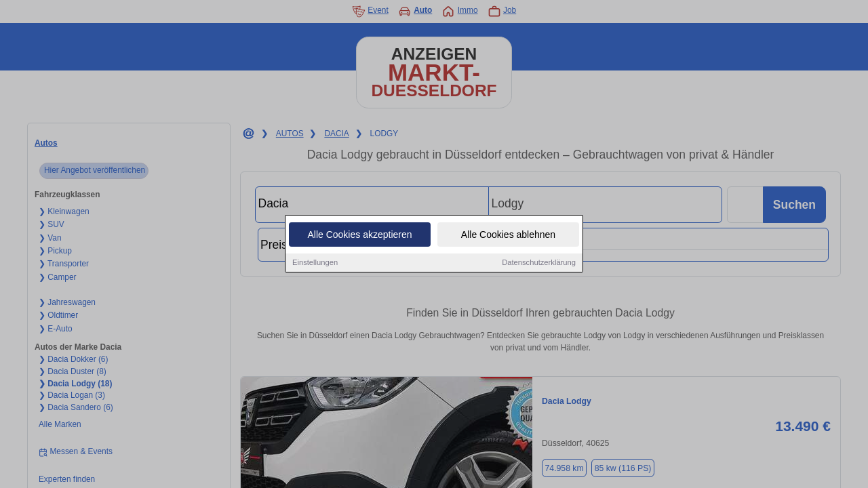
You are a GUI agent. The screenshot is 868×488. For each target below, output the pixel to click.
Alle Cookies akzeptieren (359, 235)
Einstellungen (315, 263)
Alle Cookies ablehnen (508, 235)
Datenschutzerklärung (539, 263)
